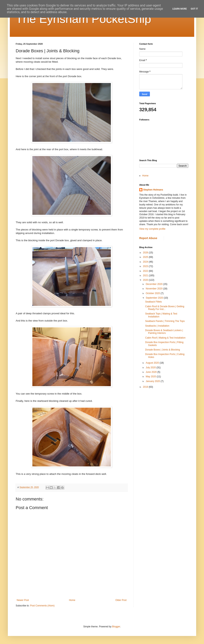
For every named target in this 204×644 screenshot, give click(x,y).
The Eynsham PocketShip (83, 19)
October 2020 (153, 293)
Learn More (180, 9)
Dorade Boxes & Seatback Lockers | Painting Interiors (164, 332)
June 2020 (152, 372)
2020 (146, 280)
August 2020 (153, 363)
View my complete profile (152, 229)
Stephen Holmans (153, 190)
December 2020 (154, 284)
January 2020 (153, 381)
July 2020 (151, 368)
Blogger (116, 627)
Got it (194, 9)
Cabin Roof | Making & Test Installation (165, 338)
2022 (146, 271)
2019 (146, 387)
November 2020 (154, 289)
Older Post (121, 600)
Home (72, 600)
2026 (146, 253)
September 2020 (155, 298)
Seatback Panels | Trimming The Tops (165, 321)
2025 (146, 257)
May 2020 (151, 377)
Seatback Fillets (153, 302)
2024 (146, 262)
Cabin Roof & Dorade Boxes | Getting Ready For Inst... (165, 308)
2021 (146, 275)
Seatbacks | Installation (157, 326)
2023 (146, 266)
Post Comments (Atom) (42, 606)
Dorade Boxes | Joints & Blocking (163, 350)
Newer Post (23, 600)
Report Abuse (148, 238)
